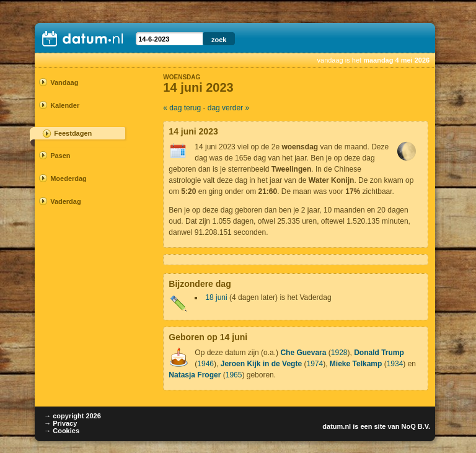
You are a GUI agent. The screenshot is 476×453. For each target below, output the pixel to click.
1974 (315, 364)
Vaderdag (66, 201)
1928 (339, 353)
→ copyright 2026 (73, 416)
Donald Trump (379, 353)
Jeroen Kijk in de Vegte (261, 364)
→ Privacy (60, 423)
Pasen (60, 156)
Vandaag (64, 82)
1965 (234, 375)
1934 (395, 364)
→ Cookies (62, 431)
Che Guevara (303, 353)
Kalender (65, 105)
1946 (205, 364)
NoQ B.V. (416, 426)
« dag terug (182, 108)
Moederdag (68, 178)
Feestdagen (73, 133)
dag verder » (228, 108)
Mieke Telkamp (356, 364)
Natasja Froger (195, 375)
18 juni (216, 297)
